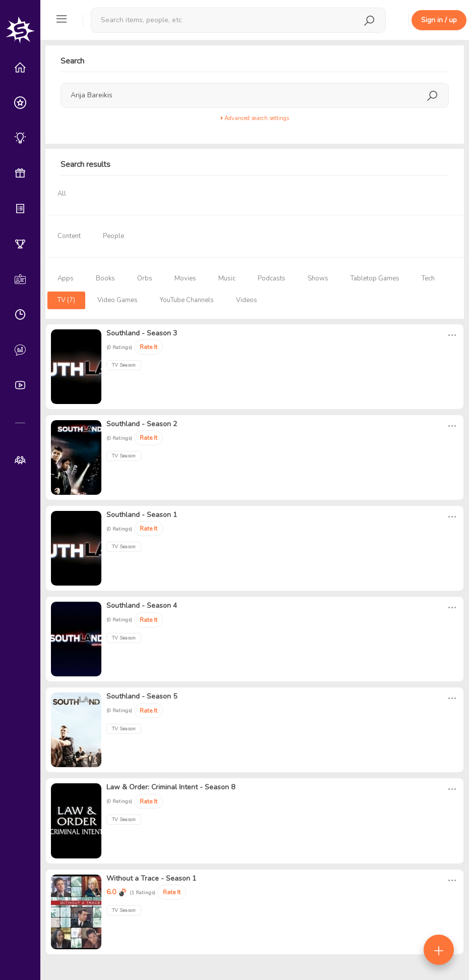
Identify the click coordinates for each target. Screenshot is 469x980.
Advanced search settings (255, 118)
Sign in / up (439, 20)
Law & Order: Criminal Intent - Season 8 (171, 787)
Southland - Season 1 (142, 515)
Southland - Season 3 (142, 333)
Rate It (149, 347)
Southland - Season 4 (142, 606)
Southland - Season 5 (142, 696)
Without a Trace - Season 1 (151, 878)
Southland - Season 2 (142, 424)
